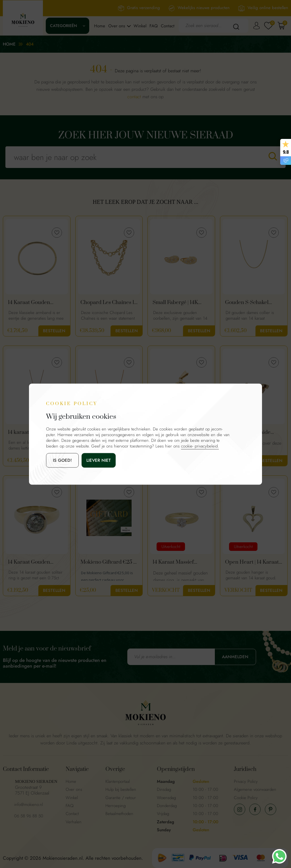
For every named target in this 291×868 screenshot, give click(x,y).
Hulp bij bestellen (121, 789)
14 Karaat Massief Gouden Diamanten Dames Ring (176, 562)
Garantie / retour (121, 798)
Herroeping (116, 806)
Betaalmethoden (119, 814)
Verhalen (74, 822)
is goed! (62, 460)
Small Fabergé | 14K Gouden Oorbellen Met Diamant (180, 303)
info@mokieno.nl (29, 805)
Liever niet (99, 460)
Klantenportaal (118, 781)
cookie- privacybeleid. (200, 446)
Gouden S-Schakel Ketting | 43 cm (247, 303)
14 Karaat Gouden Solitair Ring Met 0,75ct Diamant (35, 562)
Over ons (117, 26)
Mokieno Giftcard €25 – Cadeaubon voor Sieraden (108, 562)
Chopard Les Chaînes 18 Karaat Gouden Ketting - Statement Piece (109, 303)
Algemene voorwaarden (255, 789)
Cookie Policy (246, 798)
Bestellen (54, 331)
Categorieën (64, 26)
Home (100, 26)
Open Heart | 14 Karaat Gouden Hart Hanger (252, 562)
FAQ (154, 26)
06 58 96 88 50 (29, 816)
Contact (168, 26)
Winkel (140, 26)
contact (134, 97)
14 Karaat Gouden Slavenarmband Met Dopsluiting (32, 303)
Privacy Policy (246, 781)
